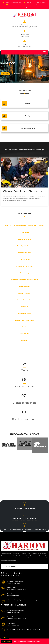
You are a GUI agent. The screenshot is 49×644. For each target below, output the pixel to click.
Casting (28, 116)
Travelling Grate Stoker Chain (25, 320)
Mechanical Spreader (24, 253)
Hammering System (24, 239)
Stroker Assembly (24, 286)
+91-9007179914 (40, 2)
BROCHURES (6, 641)
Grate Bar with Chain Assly (25, 266)
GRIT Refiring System (24, 314)
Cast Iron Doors (25, 259)
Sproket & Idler (24, 334)
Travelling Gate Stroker (24, 246)
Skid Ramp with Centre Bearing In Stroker (25, 280)
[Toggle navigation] (44, 52)
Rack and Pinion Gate (24, 293)
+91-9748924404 (30, 2)
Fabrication (28, 104)
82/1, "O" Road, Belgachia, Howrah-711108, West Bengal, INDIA (25, 4)
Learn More (5, 73)
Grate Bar (25, 307)
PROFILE (5, 637)
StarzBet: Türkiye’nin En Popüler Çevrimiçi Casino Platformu (25, 226)
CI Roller (25, 327)
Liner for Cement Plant (25, 300)
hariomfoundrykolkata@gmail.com (14, 2)
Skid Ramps (24, 341)
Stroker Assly (24, 273)
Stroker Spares (24, 232)
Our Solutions (17, 73)
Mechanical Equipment (28, 128)
